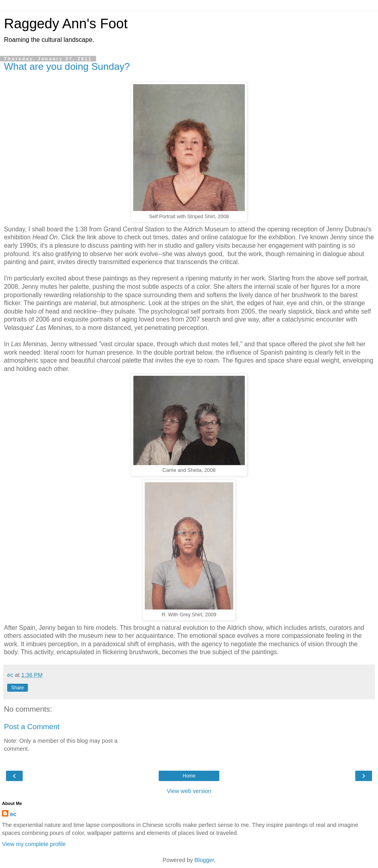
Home (189, 776)
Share (18, 688)
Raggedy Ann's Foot (66, 24)
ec (13, 814)
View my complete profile (34, 844)
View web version (189, 791)
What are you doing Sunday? (67, 66)
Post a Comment (32, 727)
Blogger (204, 860)
